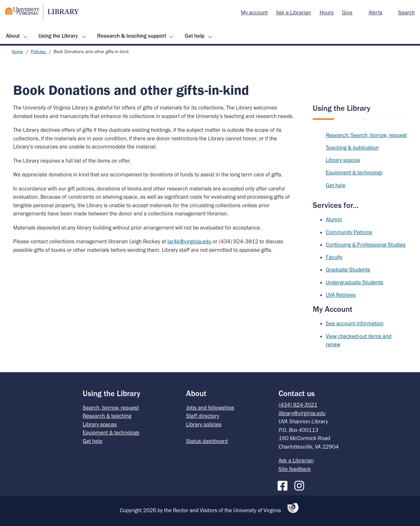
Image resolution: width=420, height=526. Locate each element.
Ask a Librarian (294, 12)
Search (406, 12)
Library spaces (343, 160)
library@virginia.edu (302, 413)
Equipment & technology (354, 172)
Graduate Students (348, 270)
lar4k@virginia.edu (189, 241)
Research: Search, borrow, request (366, 135)
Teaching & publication (352, 148)
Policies (39, 52)
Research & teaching (107, 416)
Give (347, 12)
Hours (327, 12)
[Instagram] (301, 484)
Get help (195, 36)
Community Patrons (349, 232)
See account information (355, 323)
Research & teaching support (132, 36)
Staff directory (203, 416)
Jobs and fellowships (210, 408)
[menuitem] (254, 13)
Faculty (334, 257)
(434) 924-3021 (298, 405)
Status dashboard (207, 441)
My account (254, 12)
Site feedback (295, 469)
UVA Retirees (341, 295)
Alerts (375, 12)
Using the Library (58, 36)
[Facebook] (284, 484)
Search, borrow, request (111, 408)
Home (17, 52)
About (13, 36)
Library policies (204, 424)
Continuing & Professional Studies (366, 245)
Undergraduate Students (355, 282)
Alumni (334, 219)
